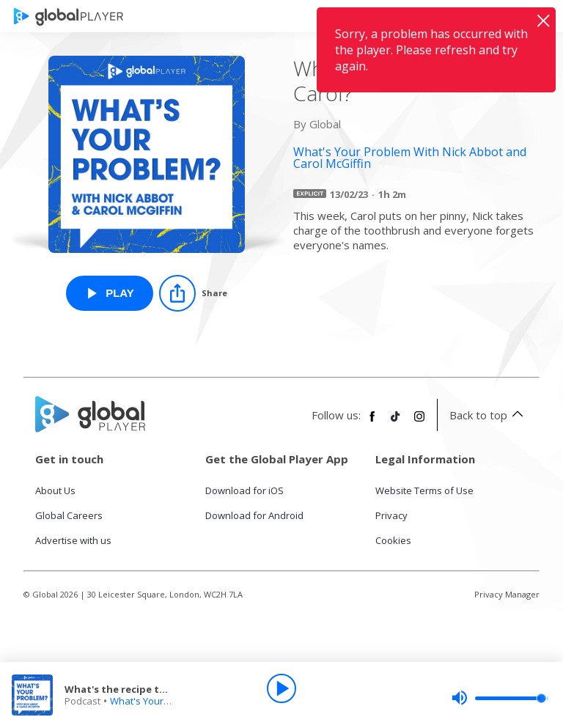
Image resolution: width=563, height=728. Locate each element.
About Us (55, 490)
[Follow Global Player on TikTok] (396, 422)
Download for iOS (244, 490)
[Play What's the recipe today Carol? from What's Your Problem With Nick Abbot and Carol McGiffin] (110, 293)
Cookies (393, 540)
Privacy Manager (507, 594)
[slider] (500, 698)
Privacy (391, 515)
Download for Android (254, 515)
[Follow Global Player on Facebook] (372, 422)
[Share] (193, 293)
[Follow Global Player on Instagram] (419, 422)
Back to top (489, 415)
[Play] (281, 688)
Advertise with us (73, 540)
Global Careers (69, 515)
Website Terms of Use (424, 490)
